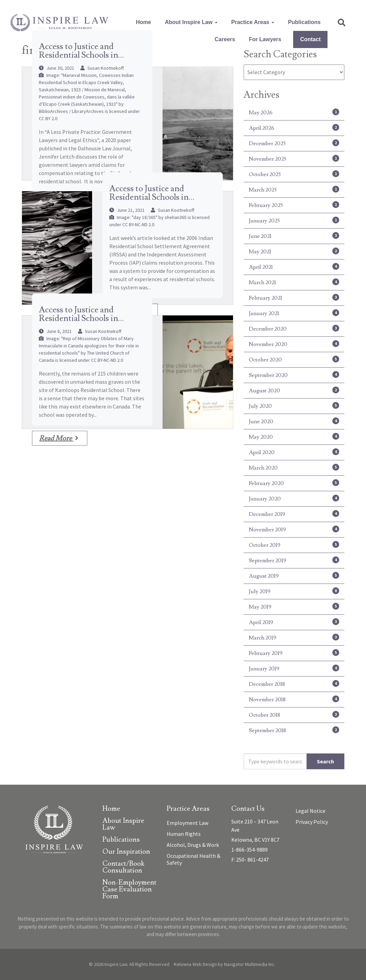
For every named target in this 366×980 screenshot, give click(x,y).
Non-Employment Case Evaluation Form (129, 890)
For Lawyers (265, 39)
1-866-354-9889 (249, 850)
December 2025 (294, 143)
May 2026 (294, 112)
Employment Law (187, 823)
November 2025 (294, 159)
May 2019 (294, 607)
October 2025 (294, 174)
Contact (310, 39)
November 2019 (294, 529)
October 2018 (294, 715)
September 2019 (294, 560)
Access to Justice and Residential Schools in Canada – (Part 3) (79, 55)
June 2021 (294, 236)
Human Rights (184, 834)
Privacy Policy (312, 822)
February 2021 (294, 298)
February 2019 (294, 653)
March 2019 (294, 637)
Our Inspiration (126, 852)
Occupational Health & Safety (193, 859)
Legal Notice (310, 811)
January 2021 (294, 313)
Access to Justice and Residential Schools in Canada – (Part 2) (149, 197)
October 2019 (294, 545)
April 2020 (294, 452)
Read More (59, 438)
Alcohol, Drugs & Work (193, 845)
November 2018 (294, 699)
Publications (304, 22)
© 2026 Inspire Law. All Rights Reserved (129, 964)
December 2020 (294, 328)
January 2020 (294, 498)
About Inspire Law (191, 22)
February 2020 (294, 483)
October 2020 (294, 359)
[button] (342, 23)
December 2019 (294, 514)
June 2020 (294, 421)
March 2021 (294, 282)
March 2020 (294, 468)
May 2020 (294, 437)
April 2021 (294, 267)
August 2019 (294, 576)
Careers (225, 39)
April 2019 (294, 622)
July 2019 (294, 591)
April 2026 (294, 128)
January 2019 (294, 668)
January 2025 (294, 220)
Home (143, 22)
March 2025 (294, 189)
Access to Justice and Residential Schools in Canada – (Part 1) (79, 318)
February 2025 (294, 205)
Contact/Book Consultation (123, 868)
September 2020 (294, 375)
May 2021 (294, 251)
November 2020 (294, 344)
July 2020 (294, 406)
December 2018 (294, 684)
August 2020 (294, 390)
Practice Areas (253, 22)
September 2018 (294, 730)
